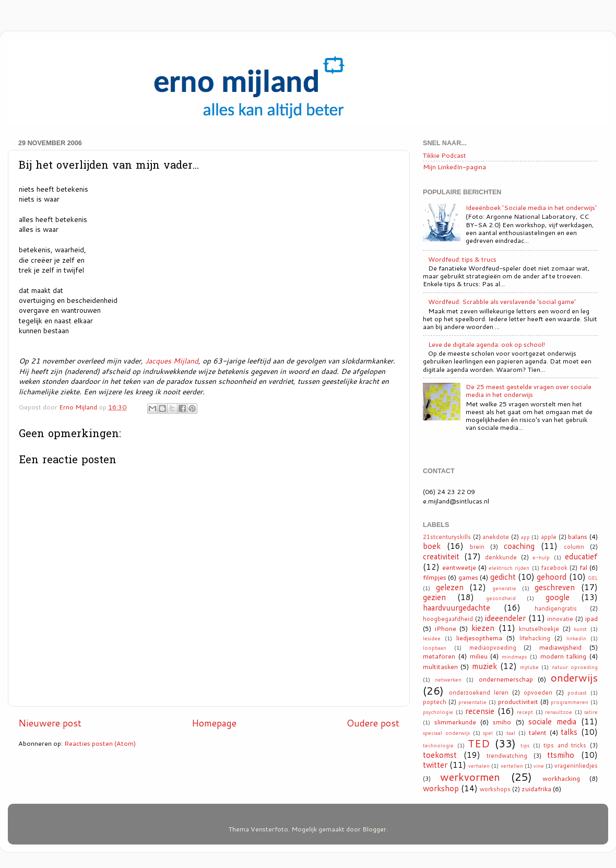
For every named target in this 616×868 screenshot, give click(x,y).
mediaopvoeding (493, 648)
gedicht (503, 577)
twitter (435, 765)
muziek (484, 666)
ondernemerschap (506, 679)
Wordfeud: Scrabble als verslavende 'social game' (502, 301)
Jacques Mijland (172, 361)
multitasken (440, 666)
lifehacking (535, 638)
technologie (438, 745)
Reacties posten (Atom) (100, 743)
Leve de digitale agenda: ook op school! (487, 344)
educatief (581, 556)
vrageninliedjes (576, 766)
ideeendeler (505, 618)
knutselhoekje (539, 629)
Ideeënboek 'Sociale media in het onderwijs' (531, 207)
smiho (502, 722)
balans (578, 536)
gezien (434, 597)
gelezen (450, 587)
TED (479, 743)
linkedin (576, 638)
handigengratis (556, 608)
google (558, 597)
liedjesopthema (479, 638)
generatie (504, 588)
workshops (495, 789)
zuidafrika (536, 789)
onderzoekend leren (479, 693)
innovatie (560, 619)
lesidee (432, 638)
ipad (591, 618)
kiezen (483, 628)
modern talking (564, 656)
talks (569, 732)
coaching (519, 546)
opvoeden (538, 693)
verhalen (479, 766)
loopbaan (435, 648)
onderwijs (574, 677)
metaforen (439, 656)
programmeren (570, 702)
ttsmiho (561, 755)
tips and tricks (565, 745)
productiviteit (518, 701)
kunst (580, 629)
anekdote (496, 537)
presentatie (472, 702)
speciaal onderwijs (446, 733)
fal (583, 567)
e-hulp (541, 557)
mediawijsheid (560, 647)
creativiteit (441, 556)
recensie (480, 711)
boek (432, 546)
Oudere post (373, 723)
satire (591, 712)
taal (511, 733)
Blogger (374, 829)
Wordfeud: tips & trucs (462, 259)
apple (549, 537)
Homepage (214, 723)
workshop (441, 788)
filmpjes (435, 577)
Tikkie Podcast (445, 155)
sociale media (552, 721)
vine (539, 766)
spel (488, 733)
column (574, 547)
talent (538, 732)
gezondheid (501, 598)
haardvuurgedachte (457, 607)
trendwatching (507, 756)
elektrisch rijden (509, 568)
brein (477, 547)
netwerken (448, 679)
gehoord (552, 577)
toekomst (440, 755)
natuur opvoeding (575, 667)
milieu (479, 656)
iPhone (446, 628)
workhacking (561, 778)
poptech (435, 702)
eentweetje (459, 567)
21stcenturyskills (447, 537)
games (468, 577)
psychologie (438, 712)
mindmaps (514, 656)
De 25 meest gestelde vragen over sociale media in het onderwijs (529, 390)
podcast (577, 693)
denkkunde (501, 557)
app (525, 537)
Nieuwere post (50, 723)
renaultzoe (559, 712)
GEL (593, 578)
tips (525, 745)
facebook (554, 568)
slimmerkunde (455, 722)
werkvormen (470, 777)
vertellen (512, 766)
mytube (529, 667)
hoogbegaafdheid (448, 619)
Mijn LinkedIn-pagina (454, 167)
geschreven (555, 587)
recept (525, 712)
